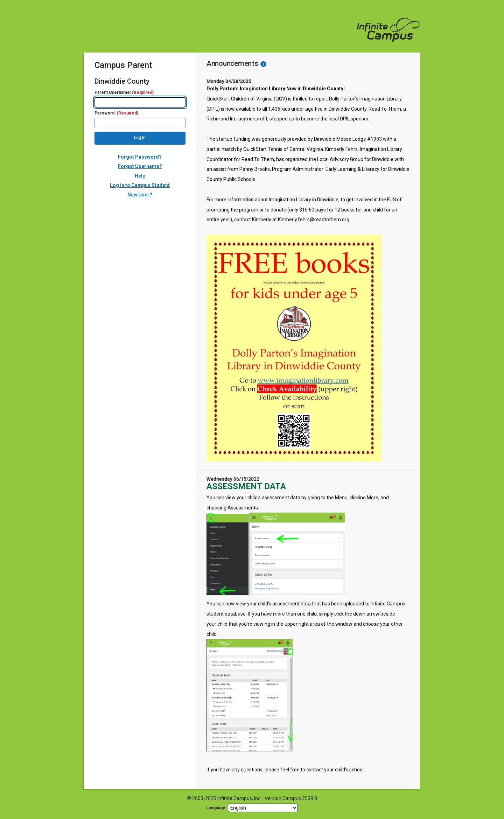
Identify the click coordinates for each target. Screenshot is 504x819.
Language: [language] (216, 808)
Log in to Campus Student (140, 185)
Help (140, 176)
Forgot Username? (140, 166)
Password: (116, 113)
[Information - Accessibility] (263, 64)
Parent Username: (124, 93)
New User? (140, 195)
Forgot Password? (140, 157)
